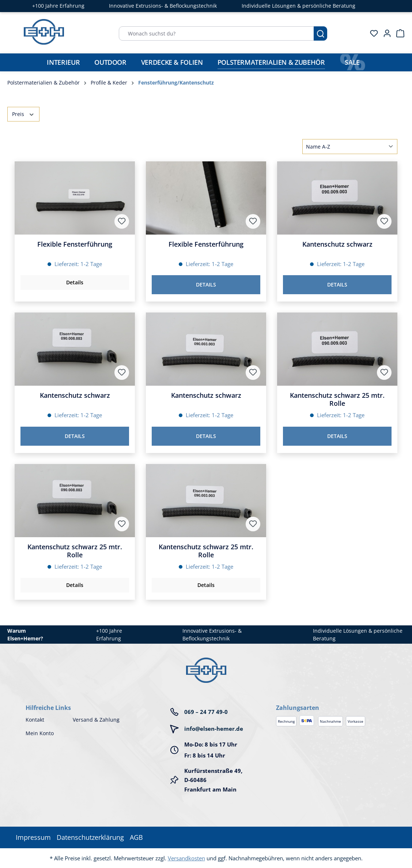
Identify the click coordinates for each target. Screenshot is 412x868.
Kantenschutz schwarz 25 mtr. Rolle (337, 399)
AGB (136, 837)
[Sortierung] (350, 147)
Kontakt (35, 720)
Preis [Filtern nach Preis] (23, 114)
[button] (331, 700)
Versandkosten (186, 858)
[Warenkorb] (398, 33)
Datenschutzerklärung (90, 837)
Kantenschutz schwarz (337, 244)
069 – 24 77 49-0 (206, 712)
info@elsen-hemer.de (214, 729)
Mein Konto (40, 733)
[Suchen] (320, 33)
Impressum (33, 837)
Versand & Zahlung (96, 720)
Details (75, 282)
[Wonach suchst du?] (216, 33)
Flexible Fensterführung (75, 244)
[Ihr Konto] (385, 33)
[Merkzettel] (372, 33)
